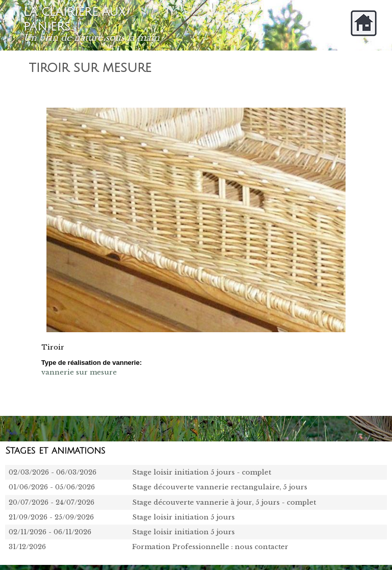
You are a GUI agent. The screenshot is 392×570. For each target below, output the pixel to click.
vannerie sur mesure (79, 372)
